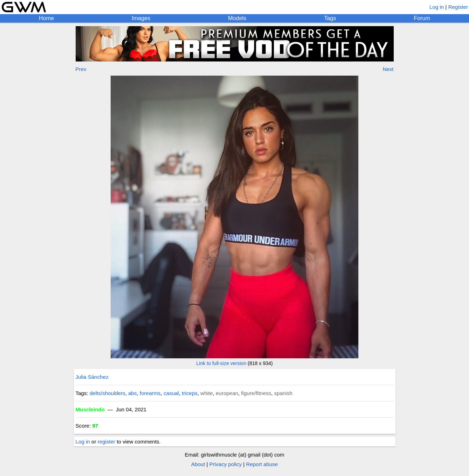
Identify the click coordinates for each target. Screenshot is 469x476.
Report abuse (262, 464)
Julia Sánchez (92, 377)
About (198, 464)
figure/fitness (256, 393)
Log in (437, 7)
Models (237, 18)
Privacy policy (225, 464)
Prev (81, 69)
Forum (422, 18)
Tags (330, 18)
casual (171, 393)
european (227, 393)
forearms (150, 393)
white (207, 393)
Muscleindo (90, 409)
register (106, 442)
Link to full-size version (221, 363)
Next (388, 69)
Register (458, 7)
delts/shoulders (108, 393)
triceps (190, 393)
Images (141, 18)
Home (46, 18)
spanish (283, 393)
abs (133, 393)
